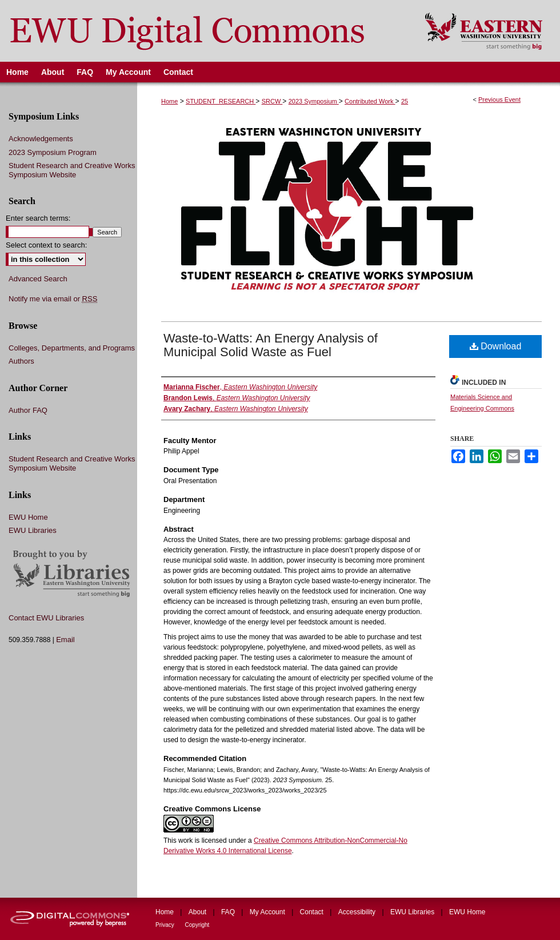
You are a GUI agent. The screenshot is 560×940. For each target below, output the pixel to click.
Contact (313, 912)
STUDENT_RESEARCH (221, 101)
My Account (268, 912)
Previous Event (499, 99)
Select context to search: (46, 245)
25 (405, 101)
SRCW (272, 101)
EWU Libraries (33, 530)
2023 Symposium (314, 101)
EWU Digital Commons (205, 31)
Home (169, 101)
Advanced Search (38, 279)
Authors (21, 361)
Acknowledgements (41, 139)
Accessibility (358, 912)
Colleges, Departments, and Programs (72, 348)
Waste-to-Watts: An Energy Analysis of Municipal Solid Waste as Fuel (271, 345)
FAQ (229, 912)
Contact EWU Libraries (46, 618)
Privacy (166, 925)
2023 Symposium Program (53, 152)
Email (65, 640)
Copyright (197, 925)
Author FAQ (28, 410)
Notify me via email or (53, 299)
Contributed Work (370, 101)
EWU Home (28, 517)
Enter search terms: (38, 218)
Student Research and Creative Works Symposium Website (72, 170)
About (199, 912)
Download (496, 346)
